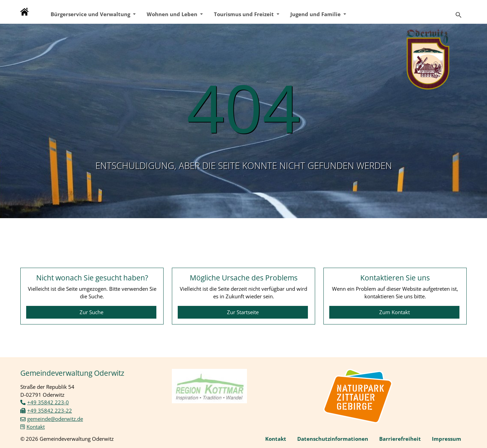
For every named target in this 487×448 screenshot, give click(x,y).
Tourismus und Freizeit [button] (245, 14)
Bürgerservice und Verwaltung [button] (91, 14)
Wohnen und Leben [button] (173, 14)
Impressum (447, 439)
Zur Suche (91, 312)
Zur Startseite (243, 312)
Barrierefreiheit (400, 439)
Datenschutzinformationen (333, 439)
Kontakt (36, 427)
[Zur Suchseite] (459, 12)
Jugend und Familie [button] (316, 14)
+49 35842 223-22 (50, 410)
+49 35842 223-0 (48, 402)
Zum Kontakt (395, 312)
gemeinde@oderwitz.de (55, 419)
